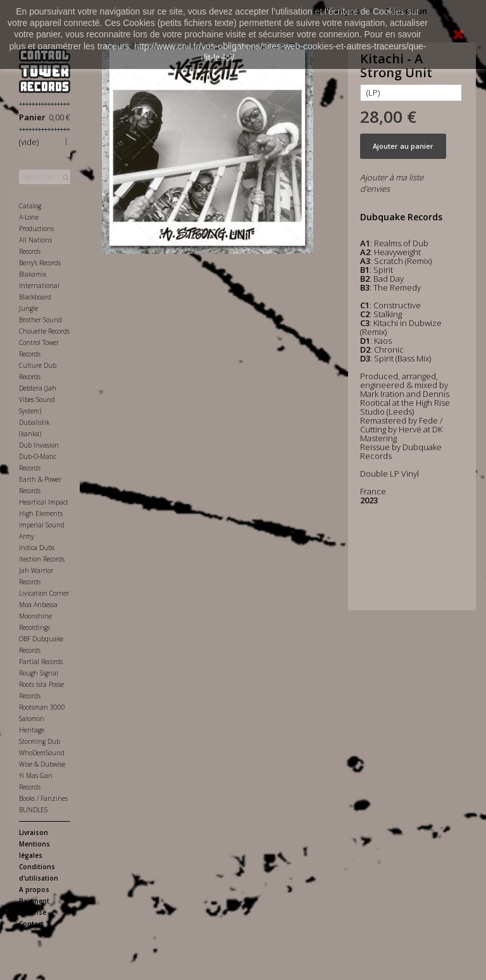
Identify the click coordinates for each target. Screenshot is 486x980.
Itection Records (42, 559)
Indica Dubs (37, 548)
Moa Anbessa (38, 605)
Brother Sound (40, 320)
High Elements (41, 513)
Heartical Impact (44, 502)
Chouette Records (44, 331)
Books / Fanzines (43, 798)
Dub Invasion (39, 445)
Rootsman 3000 (42, 707)
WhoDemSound (42, 753)
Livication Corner (44, 593)
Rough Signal (39, 673)
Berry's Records (40, 263)
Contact (31, 924)
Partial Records (41, 662)
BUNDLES (33, 810)
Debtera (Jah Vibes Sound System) (38, 399)
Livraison (34, 832)
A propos (34, 889)
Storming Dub (40, 741)
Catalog (30, 206)
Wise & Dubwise (42, 764)
